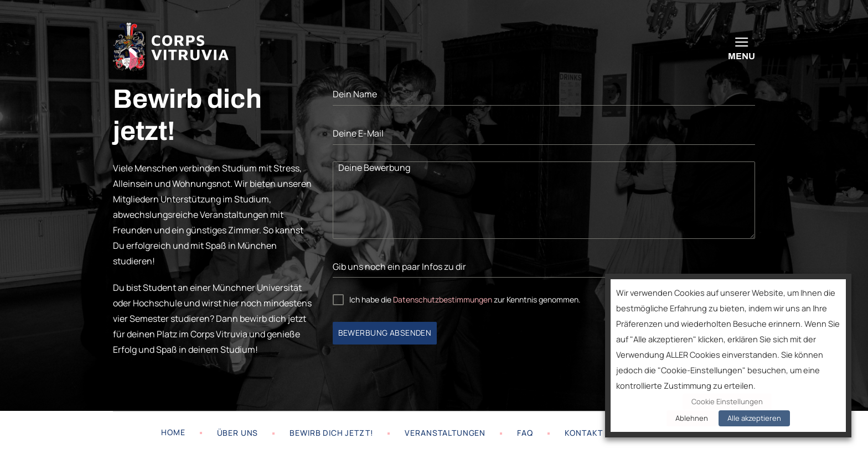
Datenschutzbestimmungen (443, 299)
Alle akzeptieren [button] (754, 418)
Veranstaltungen (445, 433)
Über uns (238, 433)
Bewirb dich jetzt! (331, 433)
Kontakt (584, 433)
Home (173, 432)
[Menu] (742, 47)
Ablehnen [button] (692, 418)
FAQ (525, 433)
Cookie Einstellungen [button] (727, 401)
